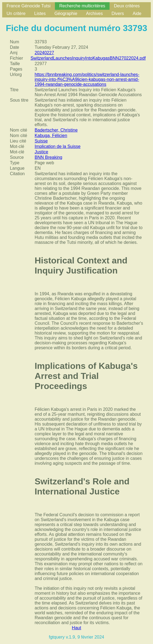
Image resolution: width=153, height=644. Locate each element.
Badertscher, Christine (56, 130)
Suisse (41, 141)
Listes (40, 13)
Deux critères (127, 6)
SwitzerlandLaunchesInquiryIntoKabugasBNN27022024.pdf (88, 58)
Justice (42, 152)
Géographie (66, 13)
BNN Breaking (48, 157)
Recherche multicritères (82, 6)
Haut (76, 628)
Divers (118, 13)
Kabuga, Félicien (51, 136)
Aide (137, 13)
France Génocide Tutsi (29, 6)
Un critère (16, 13)
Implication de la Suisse (58, 146)
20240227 (44, 53)
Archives (94, 13)
